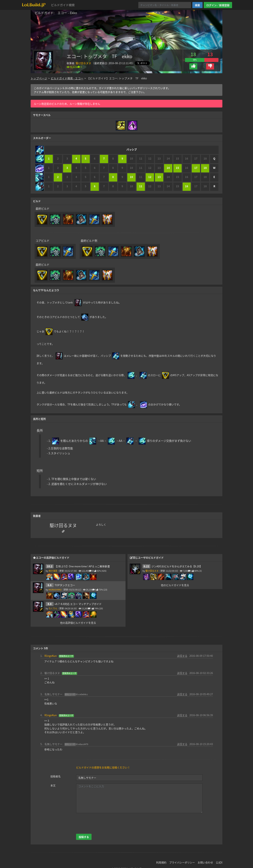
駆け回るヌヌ (83, 63)
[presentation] (106, 823)
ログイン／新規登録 (218, 5)
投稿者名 (56, 776)
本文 (53, 785)
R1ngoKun (51, 656)
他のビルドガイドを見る (175, 585)
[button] (193, 66)
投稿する (84, 837)
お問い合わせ (205, 862)
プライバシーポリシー (182, 862)
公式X (219, 862)
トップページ (39, 78)
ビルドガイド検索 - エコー (67, 78)
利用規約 (161, 862)
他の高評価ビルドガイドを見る (78, 623)
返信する (182, 656)
